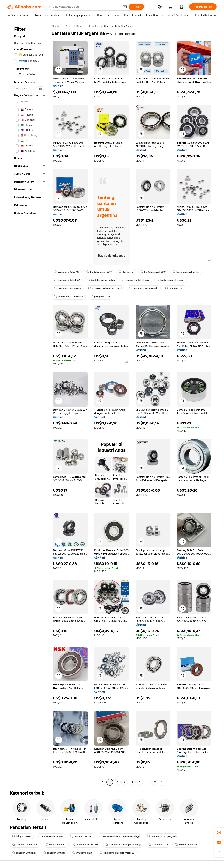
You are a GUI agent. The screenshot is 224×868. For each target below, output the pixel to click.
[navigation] (28, 405)
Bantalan (94, 26)
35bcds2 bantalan (186, 845)
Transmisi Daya (74, 26)
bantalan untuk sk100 (67, 280)
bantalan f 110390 (81, 836)
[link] (219, 832)
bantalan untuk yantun (101, 280)
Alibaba (56, 26)
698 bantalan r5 (83, 853)
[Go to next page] (162, 782)
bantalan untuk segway (171, 280)
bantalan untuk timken (186, 272)
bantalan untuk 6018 (99, 272)
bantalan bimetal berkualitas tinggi (120, 836)
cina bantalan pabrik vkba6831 (117, 853)
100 (155, 782)
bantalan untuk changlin (144, 288)
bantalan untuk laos (51, 836)
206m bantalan (158, 845)
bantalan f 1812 (175, 288)
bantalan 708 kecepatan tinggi (123, 845)
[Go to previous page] (102, 782)
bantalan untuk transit (68, 288)
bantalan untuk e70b (67, 272)
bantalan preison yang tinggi (105, 288)
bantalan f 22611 (56, 845)
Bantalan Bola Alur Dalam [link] (119, 26)
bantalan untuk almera (136, 280)
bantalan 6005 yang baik (162, 836)
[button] (125, 7)
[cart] (171, 7)
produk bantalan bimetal (69, 297)
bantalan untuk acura (25, 845)
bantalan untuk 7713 (86, 845)
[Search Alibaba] (87, 7)
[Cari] (136, 7)
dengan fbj (126, 272)
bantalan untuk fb (54, 853)
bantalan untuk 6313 (153, 272)
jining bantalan (100, 297)
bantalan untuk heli (24, 853)
